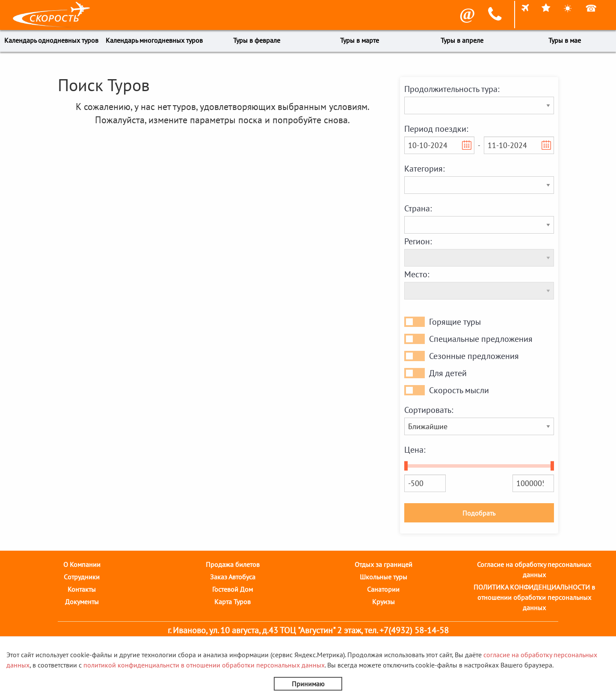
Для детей (448, 373)
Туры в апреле (462, 40)
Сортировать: (429, 410)
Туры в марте (360, 40)
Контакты (82, 589)
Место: (417, 274)
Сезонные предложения (474, 356)
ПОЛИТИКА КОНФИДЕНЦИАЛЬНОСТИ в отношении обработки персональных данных (534, 597)
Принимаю (308, 684)
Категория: (424, 169)
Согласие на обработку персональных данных (534, 569)
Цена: (415, 450)
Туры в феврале (257, 40)
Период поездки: (436, 129)
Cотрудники (82, 577)
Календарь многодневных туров (154, 40)
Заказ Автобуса (233, 577)
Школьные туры (384, 577)
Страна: (418, 208)
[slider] (406, 466)
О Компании (82, 564)
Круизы (384, 602)
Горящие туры (455, 322)
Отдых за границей (384, 564)
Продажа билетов (233, 564)
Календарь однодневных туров (51, 40)
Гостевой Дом (232, 589)
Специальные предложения (481, 339)
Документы (82, 602)
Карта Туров (232, 602)
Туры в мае (565, 40)
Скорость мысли (459, 390)
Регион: (418, 241)
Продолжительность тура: (452, 89)
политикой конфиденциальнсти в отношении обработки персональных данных (204, 665)
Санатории (383, 589)
